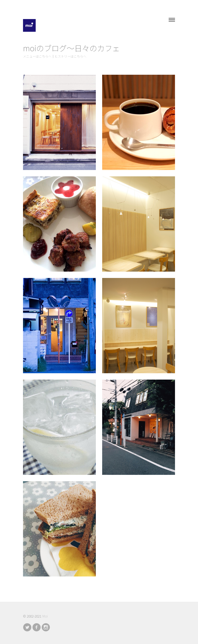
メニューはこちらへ (37, 56)
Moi (45, 616)
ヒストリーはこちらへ (71, 56)
